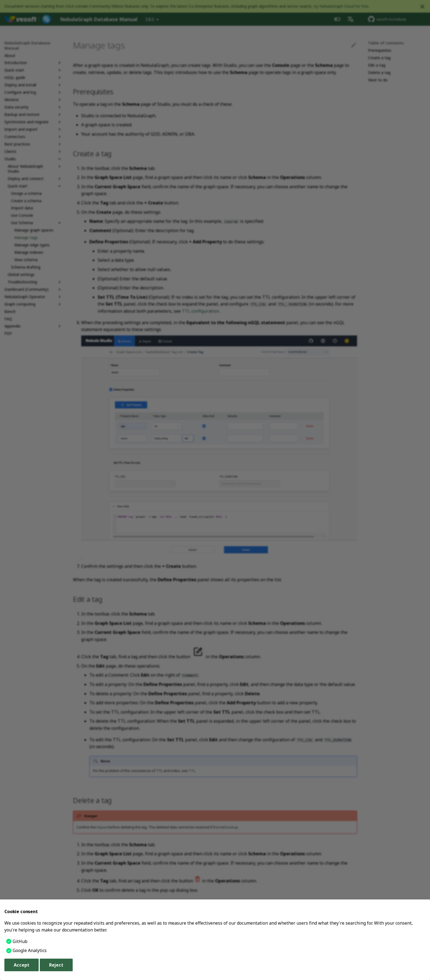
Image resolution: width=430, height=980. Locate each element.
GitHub (20, 941)
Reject (56, 965)
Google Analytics (30, 950)
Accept (22, 965)
